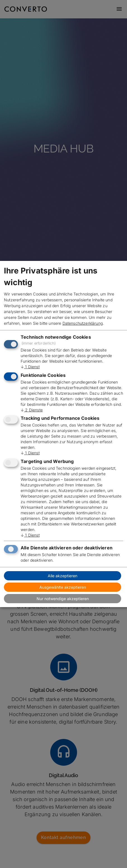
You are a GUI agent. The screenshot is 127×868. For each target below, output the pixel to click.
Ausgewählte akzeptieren (63, 587)
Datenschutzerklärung (83, 323)
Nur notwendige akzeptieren (63, 599)
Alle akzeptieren (63, 576)
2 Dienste (32, 410)
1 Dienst (30, 367)
